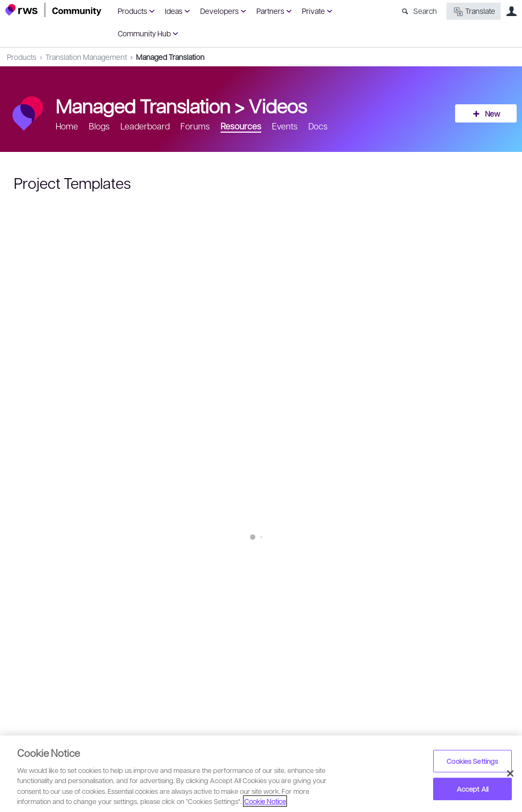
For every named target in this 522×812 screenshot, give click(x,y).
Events (285, 126)
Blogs (99, 126)
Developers (220, 11)
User (511, 11)
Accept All (472, 789)
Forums (195, 126)
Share (491, 603)
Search (425, 11)
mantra (236, 565)
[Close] (510, 773)
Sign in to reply (38, 644)
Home (67, 126)
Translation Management (86, 57)
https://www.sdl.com (210, 542)
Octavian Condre (66, 596)
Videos (278, 105)
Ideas (174, 11)
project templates (59, 565)
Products (133, 11)
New (493, 113)
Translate (474, 12)
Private (313, 11)
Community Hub (144, 33)
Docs (318, 126)
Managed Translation (170, 57)
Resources (241, 126)
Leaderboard (145, 126)
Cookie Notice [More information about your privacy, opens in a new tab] (265, 801)
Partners (270, 11)
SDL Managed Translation (155, 565)
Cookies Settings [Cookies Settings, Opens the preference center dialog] (472, 761)
